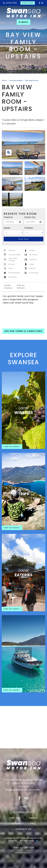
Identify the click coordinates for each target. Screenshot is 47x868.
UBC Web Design (27, 841)
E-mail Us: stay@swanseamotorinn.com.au (23, 788)
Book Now (28, 3)
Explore (17, 823)
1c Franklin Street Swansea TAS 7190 (24, 780)
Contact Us (24, 829)
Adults (7, 228)
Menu (23, 22)
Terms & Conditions (24, 848)
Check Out (30, 217)
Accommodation (16, 80)
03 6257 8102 (10, 3)
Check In (8, 217)
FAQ (33, 823)
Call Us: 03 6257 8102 (23, 783)
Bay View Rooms (32, 80)
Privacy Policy (23, 853)
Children (29, 228)
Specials (15, 818)
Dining (33, 818)
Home (4, 80)
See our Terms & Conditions (23, 331)
